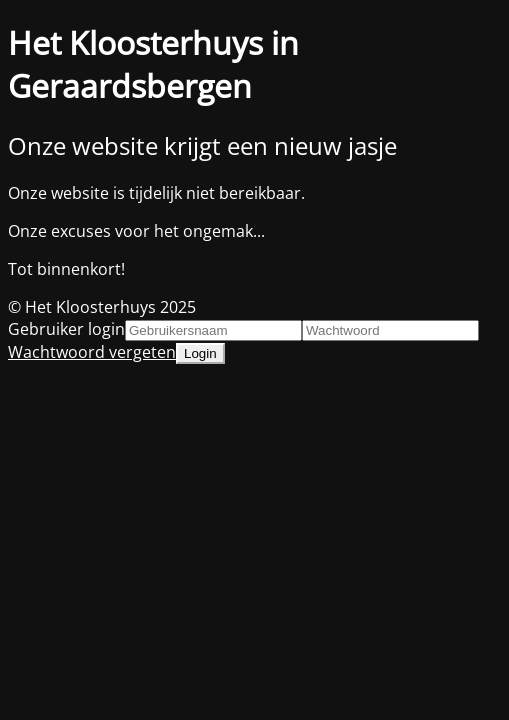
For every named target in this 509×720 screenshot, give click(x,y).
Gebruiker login (66, 329)
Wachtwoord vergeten (92, 352)
